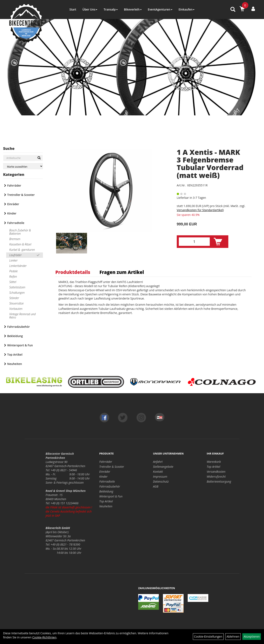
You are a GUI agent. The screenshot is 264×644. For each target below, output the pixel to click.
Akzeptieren (252, 636)
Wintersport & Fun (20, 345)
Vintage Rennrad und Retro (22, 316)
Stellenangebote (163, 467)
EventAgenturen (160, 9)
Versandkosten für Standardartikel (200, 210)
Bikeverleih (133, 9)
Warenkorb (214, 462)
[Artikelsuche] (233, 10)
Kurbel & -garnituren (22, 250)
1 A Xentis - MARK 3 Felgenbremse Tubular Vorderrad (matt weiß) (210, 164)
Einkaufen (187, 9)
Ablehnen (233, 636)
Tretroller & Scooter (21, 195)
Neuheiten (15, 364)
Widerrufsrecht (216, 476)
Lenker (13, 260)
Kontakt (158, 472)
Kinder (12, 213)
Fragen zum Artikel (122, 272)
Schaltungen (17, 293)
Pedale (14, 271)
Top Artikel (15, 355)
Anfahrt (158, 462)
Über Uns (90, 9)
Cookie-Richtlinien (44, 637)
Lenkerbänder (18, 266)
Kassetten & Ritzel (20, 244)
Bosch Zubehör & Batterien (20, 232)
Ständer (14, 298)
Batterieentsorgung (219, 481)
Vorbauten (16, 309)
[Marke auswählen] (23, 166)
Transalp (111, 9)
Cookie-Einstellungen (208, 636)
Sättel (13, 282)
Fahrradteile (16, 223)
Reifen (13, 276)
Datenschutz (161, 481)
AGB (156, 486)
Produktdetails (73, 272)
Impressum (160, 476)
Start (73, 9)
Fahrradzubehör (18, 327)
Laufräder (15, 255)
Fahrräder (14, 185)
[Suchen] (39, 158)
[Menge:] (194, 242)
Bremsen (15, 239)
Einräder (13, 204)
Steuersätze (16, 303)
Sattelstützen (17, 287)
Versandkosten (216, 472)
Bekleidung (15, 336)
